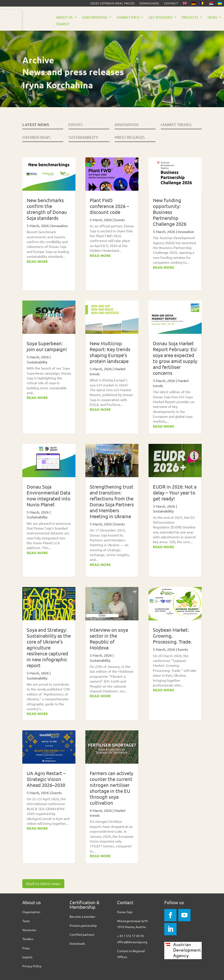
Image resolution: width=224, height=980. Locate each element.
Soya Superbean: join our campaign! (47, 346)
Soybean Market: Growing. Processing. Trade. (172, 636)
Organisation (31, 912)
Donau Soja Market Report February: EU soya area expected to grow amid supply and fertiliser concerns (175, 358)
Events (57, 793)
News (213, 17)
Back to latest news (43, 883)
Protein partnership (83, 925)
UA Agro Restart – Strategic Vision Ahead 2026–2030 (46, 779)
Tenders (28, 939)
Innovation (60, 226)
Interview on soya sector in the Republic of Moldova (109, 639)
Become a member (82, 916)
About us (64, 17)
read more (37, 261)
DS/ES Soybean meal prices (113, 3)
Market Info (128, 17)
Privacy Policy (32, 966)
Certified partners (82, 934)
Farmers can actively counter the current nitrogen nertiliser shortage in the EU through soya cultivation (111, 788)
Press (26, 948)
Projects (190, 17)
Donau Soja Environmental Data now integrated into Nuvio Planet (49, 495)
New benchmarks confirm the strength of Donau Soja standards (47, 209)
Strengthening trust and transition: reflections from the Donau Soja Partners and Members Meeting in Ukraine (112, 501)
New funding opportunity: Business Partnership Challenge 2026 (170, 212)
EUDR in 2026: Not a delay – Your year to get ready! (175, 493)
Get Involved (160, 17)
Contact (171, 3)
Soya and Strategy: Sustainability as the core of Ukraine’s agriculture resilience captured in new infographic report (49, 647)
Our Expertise (95, 17)
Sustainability (37, 362)
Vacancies (29, 930)
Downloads (149, 3)
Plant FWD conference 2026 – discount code (109, 206)
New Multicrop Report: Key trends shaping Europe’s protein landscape (110, 352)
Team (26, 921)
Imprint (27, 957)
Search (63, 24)
